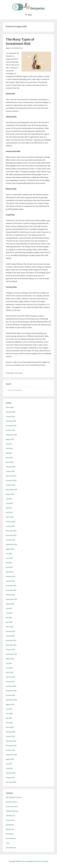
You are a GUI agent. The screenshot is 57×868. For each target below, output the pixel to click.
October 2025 (10, 430)
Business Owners (12, 802)
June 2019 (9, 768)
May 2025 (9, 453)
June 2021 (9, 668)
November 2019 (11, 745)
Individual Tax (10, 816)
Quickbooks (10, 825)
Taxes (8, 843)
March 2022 (10, 627)
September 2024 (11, 490)
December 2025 (11, 421)
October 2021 (10, 650)
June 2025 (9, 448)
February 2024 (11, 522)
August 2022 (10, 604)
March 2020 (10, 727)
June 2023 (9, 558)
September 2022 (11, 599)
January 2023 (10, 581)
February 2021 (11, 677)
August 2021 (10, 659)
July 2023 (9, 554)
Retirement (10, 834)
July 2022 (9, 608)
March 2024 (10, 517)
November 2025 (11, 426)
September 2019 (11, 755)
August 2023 (10, 549)
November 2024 (11, 480)
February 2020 (11, 732)
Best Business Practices (14, 797)
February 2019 (11, 773)
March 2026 (10, 407)
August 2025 (10, 439)
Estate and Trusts (12, 806)
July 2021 (9, 663)
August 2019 (10, 759)
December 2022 (11, 586)
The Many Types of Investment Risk (20, 41)
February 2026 (11, 412)
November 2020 (11, 691)
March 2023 (10, 572)
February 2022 (11, 631)
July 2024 (9, 499)
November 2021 (11, 645)
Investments (18, 373)
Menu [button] (30, 15)
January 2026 (10, 416)
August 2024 (10, 494)
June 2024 (9, 503)
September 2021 (11, 654)
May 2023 (9, 563)
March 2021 (10, 672)
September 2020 (11, 700)
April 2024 (9, 512)
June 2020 (9, 713)
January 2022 (10, 636)
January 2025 (10, 471)
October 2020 (10, 695)
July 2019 (9, 764)
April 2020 (9, 723)
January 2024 (10, 526)
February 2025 (11, 467)
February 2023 (11, 576)
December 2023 (11, 531)
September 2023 (11, 544)
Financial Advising (12, 811)
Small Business (11, 838)
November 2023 (11, 535)
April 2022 (9, 622)
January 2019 (10, 777)
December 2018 (11, 782)
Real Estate (10, 829)
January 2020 (10, 736)
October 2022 (10, 595)
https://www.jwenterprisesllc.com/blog (35, 861)
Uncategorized (11, 848)
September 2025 (11, 435)
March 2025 (10, 462)
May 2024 (9, 508)
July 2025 (9, 444)
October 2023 (10, 540)
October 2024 (10, 485)
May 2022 (9, 618)
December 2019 (11, 741)
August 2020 (10, 704)
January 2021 (10, 682)
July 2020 (9, 709)
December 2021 (11, 640)
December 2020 (11, 686)
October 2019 (10, 750)
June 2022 (9, 613)
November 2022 (11, 590)
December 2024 (11, 476)
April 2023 (9, 567)
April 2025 (9, 458)
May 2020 (9, 718)
